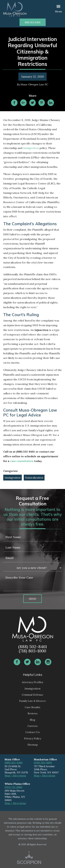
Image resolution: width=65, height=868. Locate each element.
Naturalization (34, 478)
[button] (58, 9)
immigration (31, 148)
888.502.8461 (33, 22)
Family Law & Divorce (32, 701)
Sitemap (33, 745)
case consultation (22, 461)
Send (32, 599)
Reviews (33, 713)
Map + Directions (15, 775)
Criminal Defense (32, 695)
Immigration (13, 478)
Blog (32, 720)
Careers (32, 726)
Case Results (32, 707)
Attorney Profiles (32, 682)
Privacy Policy (33, 738)
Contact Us (32, 732)
